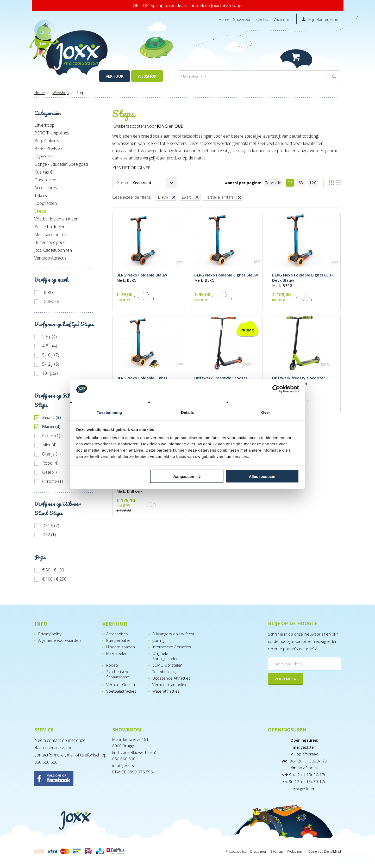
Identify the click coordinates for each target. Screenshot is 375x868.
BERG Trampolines (52, 133)
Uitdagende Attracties (171, 678)
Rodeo (112, 665)
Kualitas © (44, 172)
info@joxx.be (124, 765)
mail (71, 755)
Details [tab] (187, 412)
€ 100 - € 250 (54, 579)
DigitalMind (332, 851)
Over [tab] (266, 412)
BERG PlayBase (49, 149)
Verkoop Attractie (51, 258)
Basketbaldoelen (50, 227)
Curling (158, 640)
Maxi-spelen (117, 653)
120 (313, 183)
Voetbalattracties (121, 691)
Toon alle (273, 183)
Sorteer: (134, 182)
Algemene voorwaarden (60, 640)
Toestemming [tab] (109, 412)
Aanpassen (187, 476)
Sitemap (277, 851)
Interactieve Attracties (172, 647)
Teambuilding (164, 672)
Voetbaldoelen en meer (56, 219)
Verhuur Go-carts (122, 685)
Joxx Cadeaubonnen (53, 250)
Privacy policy (50, 634)
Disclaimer (258, 851)
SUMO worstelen (167, 665)
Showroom (243, 19)
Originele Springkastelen (165, 656)
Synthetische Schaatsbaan (118, 674)
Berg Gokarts (47, 141)
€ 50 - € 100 (53, 570)
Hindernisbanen (121, 647)
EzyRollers (44, 156)
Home (224, 19)
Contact (263, 19)
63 (301, 183)
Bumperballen (119, 640)
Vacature (281, 19)
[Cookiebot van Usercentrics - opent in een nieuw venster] (276, 389)
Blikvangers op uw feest (173, 634)
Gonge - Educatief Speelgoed (61, 164)
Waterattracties (166, 691)
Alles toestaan (262, 476)
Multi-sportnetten (51, 235)
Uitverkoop (44, 125)
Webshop (147, 76)
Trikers (41, 195)
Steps (40, 211)
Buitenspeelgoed (50, 242)
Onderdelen (45, 180)
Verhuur (115, 76)
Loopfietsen (46, 203)
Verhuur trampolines (171, 685)
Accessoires (46, 188)
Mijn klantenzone (323, 19)
